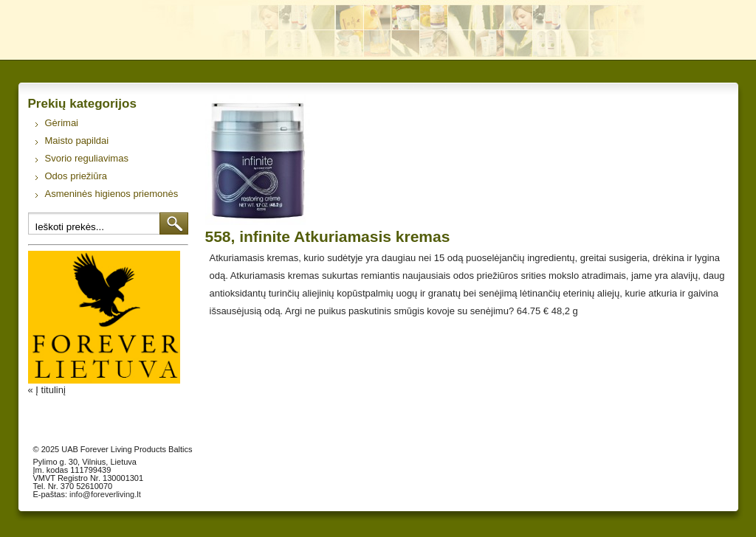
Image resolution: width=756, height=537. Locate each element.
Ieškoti (174, 224)
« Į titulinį (47, 390)
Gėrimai (62, 123)
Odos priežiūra (76, 176)
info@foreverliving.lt (105, 494)
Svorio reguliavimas (87, 158)
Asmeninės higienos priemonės (112, 194)
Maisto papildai (77, 141)
